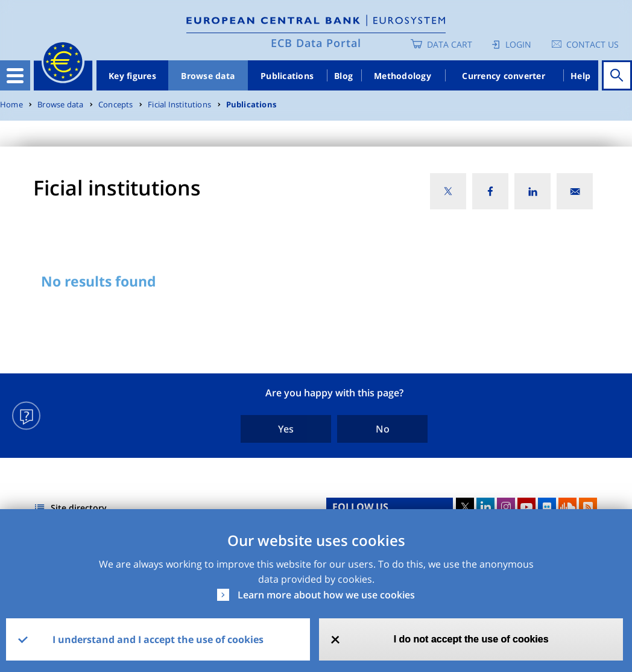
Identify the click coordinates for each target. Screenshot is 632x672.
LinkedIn (485, 507)
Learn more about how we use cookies (326, 595)
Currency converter (504, 76)
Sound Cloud (567, 507)
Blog (343, 76)
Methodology (403, 76)
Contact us (592, 44)
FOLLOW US (360, 507)
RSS (588, 507)
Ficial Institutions (179, 105)
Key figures (132, 76)
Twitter (465, 507)
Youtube (526, 507)
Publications (287, 76)
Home (11, 105)
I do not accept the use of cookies (471, 639)
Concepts (116, 105)
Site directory (79, 508)
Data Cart (450, 44)
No (383, 429)
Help (580, 76)
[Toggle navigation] (15, 75)
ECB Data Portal (316, 43)
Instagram (506, 507)
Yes (286, 429)
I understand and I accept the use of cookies (158, 639)
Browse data (208, 76)
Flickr (547, 507)
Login (518, 44)
